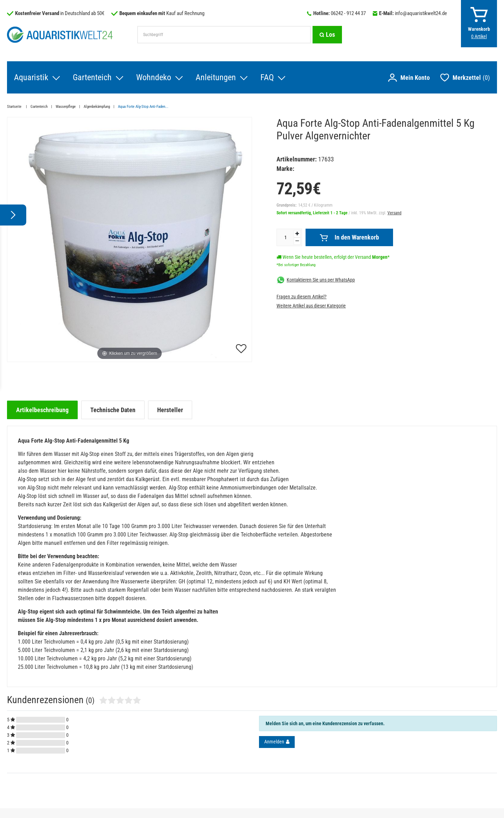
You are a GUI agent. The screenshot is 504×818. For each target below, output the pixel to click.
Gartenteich (92, 77)
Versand (394, 213)
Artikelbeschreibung (42, 410)
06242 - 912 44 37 (348, 13)
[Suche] (327, 35)
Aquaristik (31, 77)
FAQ (267, 77)
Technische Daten (113, 410)
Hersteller (170, 410)
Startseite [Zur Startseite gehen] (15, 107)
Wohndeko (154, 77)
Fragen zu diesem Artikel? (302, 297)
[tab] (42, 410)
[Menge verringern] (297, 241)
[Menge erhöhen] (297, 234)
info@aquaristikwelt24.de (421, 13)
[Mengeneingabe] (285, 237)
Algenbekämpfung (97, 107)
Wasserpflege (66, 107)
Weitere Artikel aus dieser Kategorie (311, 306)
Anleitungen (216, 77)
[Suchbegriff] (224, 35)
